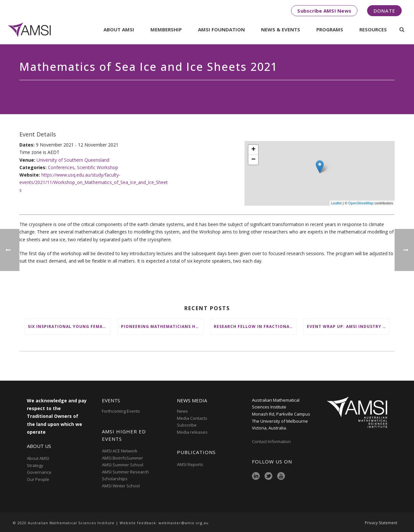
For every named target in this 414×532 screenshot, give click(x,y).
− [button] (253, 160)
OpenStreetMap (361, 203)
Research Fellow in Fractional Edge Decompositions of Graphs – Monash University (255, 326)
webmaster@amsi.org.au (184, 523)
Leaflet (337, 203)
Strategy (35, 465)
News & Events (281, 29)
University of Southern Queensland (73, 160)
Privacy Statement (381, 523)
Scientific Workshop (98, 167)
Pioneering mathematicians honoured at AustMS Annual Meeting (162, 326)
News (182, 411)
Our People (38, 479)
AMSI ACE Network (120, 451)
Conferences (61, 167)
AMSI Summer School (123, 465)
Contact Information (272, 441)
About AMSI (119, 29)
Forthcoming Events (121, 411)
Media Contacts (192, 418)
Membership (166, 29)
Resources (373, 29)
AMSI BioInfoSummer (122, 458)
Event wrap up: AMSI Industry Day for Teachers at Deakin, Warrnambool (348, 326)
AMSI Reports (190, 464)
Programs (330, 29)
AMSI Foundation (221, 29)
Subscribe (187, 425)
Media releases (192, 432)
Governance (39, 472)
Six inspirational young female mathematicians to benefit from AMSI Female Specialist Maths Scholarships (69, 326)
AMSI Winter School (121, 486)
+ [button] (253, 150)
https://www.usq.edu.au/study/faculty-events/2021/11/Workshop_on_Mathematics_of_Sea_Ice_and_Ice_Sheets (94, 182)
